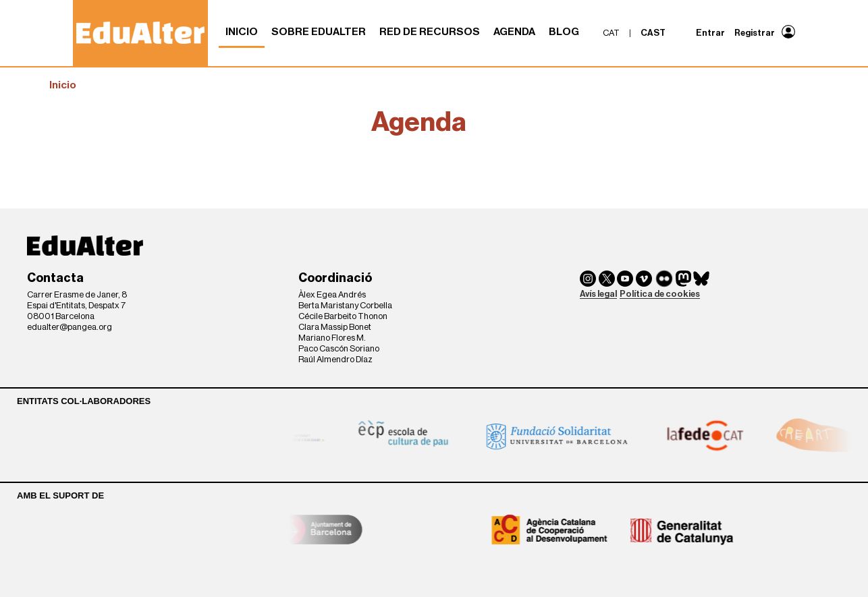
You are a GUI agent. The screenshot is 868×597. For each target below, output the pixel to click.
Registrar (755, 33)
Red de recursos (430, 32)
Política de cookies (660, 294)
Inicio (242, 32)
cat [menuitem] (611, 33)
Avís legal (598, 294)
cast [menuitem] (653, 33)
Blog (564, 32)
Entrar (710, 33)
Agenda (514, 32)
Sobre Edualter (319, 32)
